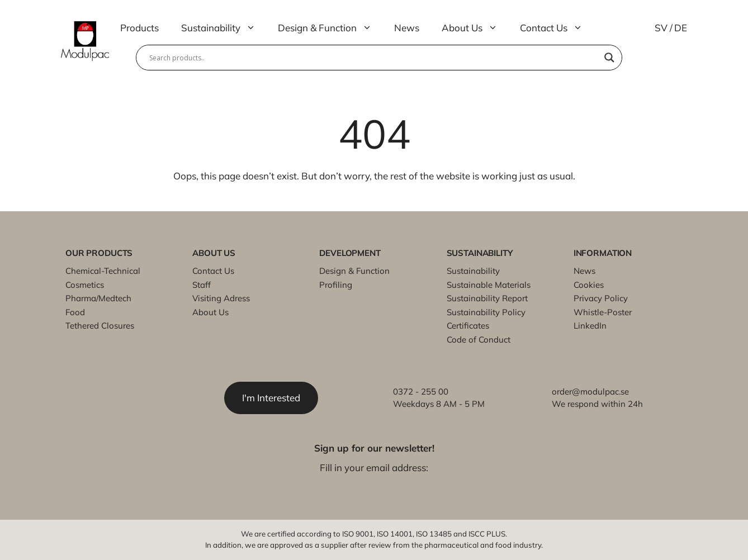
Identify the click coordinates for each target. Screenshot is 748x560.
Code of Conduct (479, 340)
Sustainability (224, 28)
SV (661, 28)
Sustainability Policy (486, 312)
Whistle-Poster (603, 312)
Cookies (589, 285)
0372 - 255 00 (421, 391)
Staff (202, 285)
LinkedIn (590, 326)
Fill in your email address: (374, 468)
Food (75, 312)
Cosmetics (85, 285)
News (407, 28)
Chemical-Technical (103, 271)
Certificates (468, 326)
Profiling (336, 285)
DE (681, 28)
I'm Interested (271, 398)
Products (139, 28)
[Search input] (374, 58)
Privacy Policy (601, 298)
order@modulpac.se (590, 391)
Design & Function (330, 28)
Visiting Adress (221, 298)
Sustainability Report (487, 298)
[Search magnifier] (609, 58)
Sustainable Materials (489, 285)
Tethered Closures (100, 326)
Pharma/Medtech (98, 298)
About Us (475, 28)
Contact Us (557, 28)
